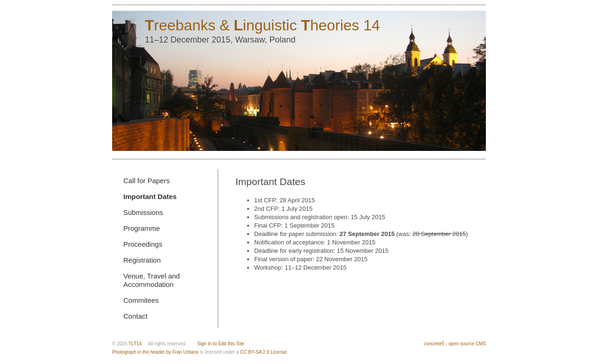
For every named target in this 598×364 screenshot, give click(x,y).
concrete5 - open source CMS (455, 344)
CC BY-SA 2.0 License (263, 352)
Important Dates (150, 196)
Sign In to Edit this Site (221, 344)
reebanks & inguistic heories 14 (262, 25)
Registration (142, 260)
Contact (135, 316)
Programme (142, 228)
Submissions (143, 212)
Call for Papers (146, 181)
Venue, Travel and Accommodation (152, 280)
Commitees (141, 300)
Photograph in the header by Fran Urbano (155, 352)
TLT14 (135, 344)
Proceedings (143, 244)
